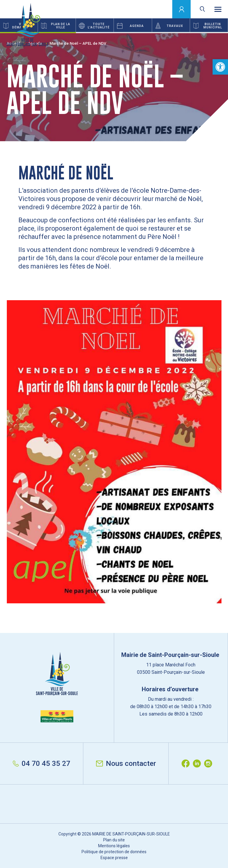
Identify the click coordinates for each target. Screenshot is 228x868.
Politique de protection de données (114, 852)
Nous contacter (126, 763)
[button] (220, 67)
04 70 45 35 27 (42, 763)
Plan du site (114, 840)
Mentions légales (114, 846)
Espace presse (114, 858)
